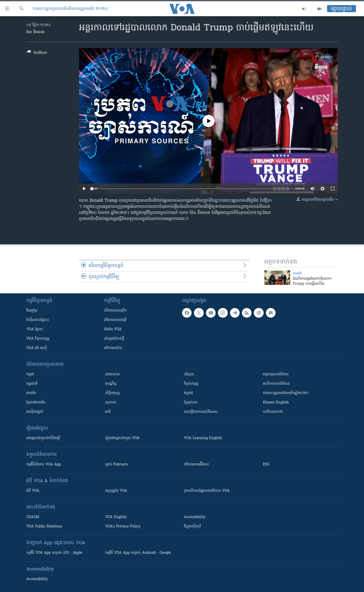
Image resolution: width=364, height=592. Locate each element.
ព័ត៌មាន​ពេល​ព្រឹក (115, 311)
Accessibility (195, 517)
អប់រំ (108, 412)
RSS (266, 465)
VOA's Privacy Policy (123, 527)
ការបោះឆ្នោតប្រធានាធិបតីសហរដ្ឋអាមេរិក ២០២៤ (70, 9)
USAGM (33, 517)
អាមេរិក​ (297, 273)
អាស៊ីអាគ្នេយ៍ (35, 412)
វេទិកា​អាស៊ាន (113, 348)
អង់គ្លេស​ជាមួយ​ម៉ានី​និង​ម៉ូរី (43, 438)
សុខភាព (111, 403)
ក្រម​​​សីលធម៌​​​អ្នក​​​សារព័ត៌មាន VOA (207, 491)
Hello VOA (113, 329)
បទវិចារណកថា (273, 412)
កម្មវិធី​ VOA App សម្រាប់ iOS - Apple (54, 553)
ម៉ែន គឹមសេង (35, 32)
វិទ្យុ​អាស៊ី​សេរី (192, 527)
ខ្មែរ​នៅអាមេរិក (36, 403)
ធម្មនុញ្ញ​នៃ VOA (116, 491)
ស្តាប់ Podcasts (117, 465)
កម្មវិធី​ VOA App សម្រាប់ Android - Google (138, 553)
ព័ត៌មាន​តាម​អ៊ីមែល (196, 465)
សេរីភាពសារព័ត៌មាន (276, 384)
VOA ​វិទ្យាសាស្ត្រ (38, 339)
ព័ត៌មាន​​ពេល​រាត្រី (115, 320)
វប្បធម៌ (188, 393)
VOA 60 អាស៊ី (37, 348)
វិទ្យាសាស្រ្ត (191, 384)
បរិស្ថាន (189, 374)
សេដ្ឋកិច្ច (111, 384)
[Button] (37, 53)
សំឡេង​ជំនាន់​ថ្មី (114, 339)
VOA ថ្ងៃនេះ (35, 329)
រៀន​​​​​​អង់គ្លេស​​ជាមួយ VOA (122, 438)
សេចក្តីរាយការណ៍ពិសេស (201, 412)
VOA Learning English (203, 438)
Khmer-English (276, 403)
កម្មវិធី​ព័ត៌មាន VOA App (44, 465)
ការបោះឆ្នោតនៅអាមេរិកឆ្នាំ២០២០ (286, 393)
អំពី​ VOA (33, 491)
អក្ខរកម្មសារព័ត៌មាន (276, 374)
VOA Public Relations (44, 527)
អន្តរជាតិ (32, 384)
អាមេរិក (31, 393)
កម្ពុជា (30, 374)
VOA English (116, 517)
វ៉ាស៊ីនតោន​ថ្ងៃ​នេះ (38, 320)
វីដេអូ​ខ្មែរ (32, 311)
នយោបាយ (112, 374)
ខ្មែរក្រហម (191, 403)
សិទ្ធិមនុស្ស (112, 393)
